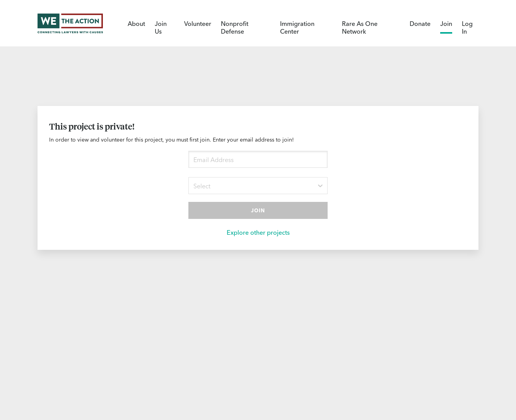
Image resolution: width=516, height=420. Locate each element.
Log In (467, 27)
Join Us (161, 27)
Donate (420, 23)
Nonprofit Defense (235, 27)
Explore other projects (258, 232)
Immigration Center (297, 27)
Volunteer (198, 23)
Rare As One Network (360, 27)
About (136, 23)
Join (446, 23)
